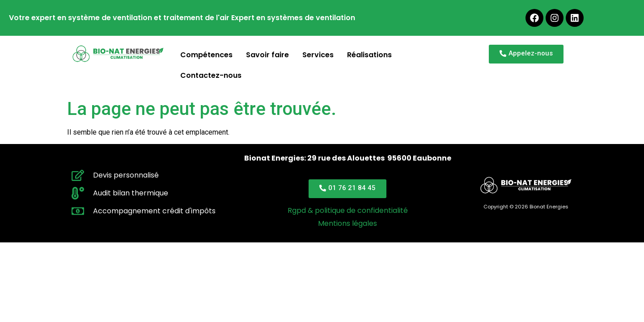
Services (318, 55)
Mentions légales (347, 223)
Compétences (206, 55)
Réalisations (369, 55)
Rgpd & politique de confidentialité (348, 210)
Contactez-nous (211, 75)
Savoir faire (267, 55)
